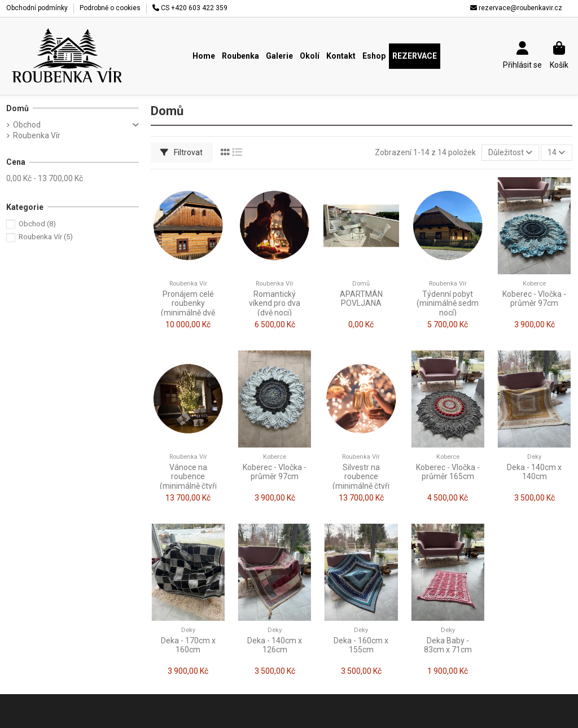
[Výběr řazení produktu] (510, 153)
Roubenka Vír (37, 135)
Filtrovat (181, 152)
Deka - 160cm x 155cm (361, 645)
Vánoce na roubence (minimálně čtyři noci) (188, 481)
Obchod (27, 125)
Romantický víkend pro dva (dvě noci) (275, 304)
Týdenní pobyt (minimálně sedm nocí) (448, 304)
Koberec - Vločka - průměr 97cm (534, 299)
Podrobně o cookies (110, 8)
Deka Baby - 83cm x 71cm (448, 645)
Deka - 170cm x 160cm (188, 645)
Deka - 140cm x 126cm (275, 645)
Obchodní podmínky (38, 8)
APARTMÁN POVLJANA (361, 299)
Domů (17, 108)
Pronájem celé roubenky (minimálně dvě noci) (188, 308)
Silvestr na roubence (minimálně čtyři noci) (361, 481)
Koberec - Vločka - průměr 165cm (448, 472)
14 (556, 152)
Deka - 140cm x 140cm (534, 472)
